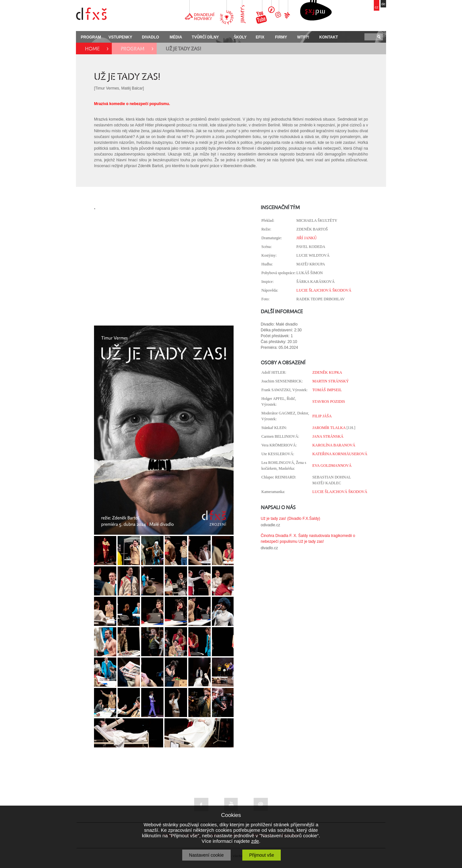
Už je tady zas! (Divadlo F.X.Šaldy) (290, 519)
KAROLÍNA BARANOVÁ (334, 445)
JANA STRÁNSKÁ (328, 436)
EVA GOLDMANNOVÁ (332, 466)
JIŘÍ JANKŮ (306, 238)
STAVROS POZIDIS (329, 402)
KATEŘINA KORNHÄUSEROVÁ (340, 454)
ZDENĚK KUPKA (327, 372)
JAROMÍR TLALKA (329, 428)
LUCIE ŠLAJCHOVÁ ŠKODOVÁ (324, 290)
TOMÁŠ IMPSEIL (327, 390)
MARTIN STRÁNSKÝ (331, 381)
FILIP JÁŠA (322, 416)
